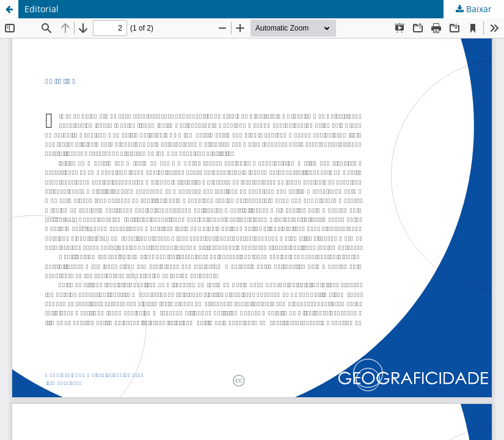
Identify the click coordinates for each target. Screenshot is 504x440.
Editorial (42, 9)
